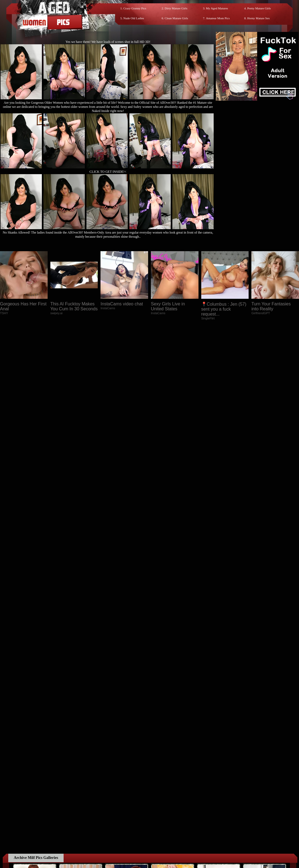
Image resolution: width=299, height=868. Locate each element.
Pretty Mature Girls (259, 8)
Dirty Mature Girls (176, 8)
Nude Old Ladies (134, 18)
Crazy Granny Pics (135, 8)
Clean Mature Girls (176, 18)
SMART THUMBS (159, 694)
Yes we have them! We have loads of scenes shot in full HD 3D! (108, 42)
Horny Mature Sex (259, 18)
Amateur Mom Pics (218, 18)
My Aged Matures (217, 8)
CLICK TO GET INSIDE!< (108, 172)
